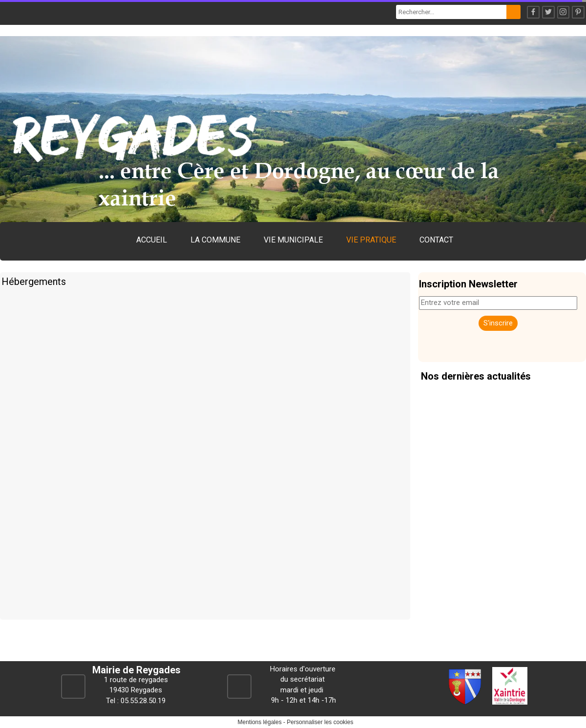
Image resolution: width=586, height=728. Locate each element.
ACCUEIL (152, 240)
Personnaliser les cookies (320, 722)
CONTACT (436, 240)
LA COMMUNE (215, 240)
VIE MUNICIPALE (293, 240)
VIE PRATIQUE (371, 240)
